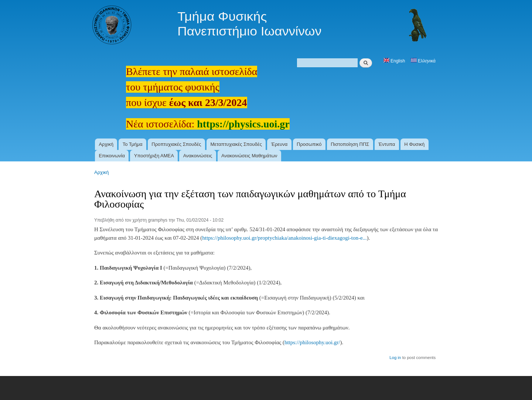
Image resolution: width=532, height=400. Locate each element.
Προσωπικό (309, 144)
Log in (395, 358)
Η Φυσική (414, 144)
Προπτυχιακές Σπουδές (176, 144)
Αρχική (106, 144)
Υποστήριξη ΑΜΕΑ (154, 156)
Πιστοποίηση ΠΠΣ (350, 144)
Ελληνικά (423, 61)
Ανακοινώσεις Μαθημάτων (249, 156)
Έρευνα (279, 144)
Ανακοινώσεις (198, 156)
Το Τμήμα (133, 144)
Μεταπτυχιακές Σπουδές (236, 144)
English (394, 61)
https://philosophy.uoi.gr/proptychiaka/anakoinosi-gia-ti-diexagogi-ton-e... (284, 238)
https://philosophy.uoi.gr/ (312, 342)
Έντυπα (387, 144)
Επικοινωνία (112, 156)
